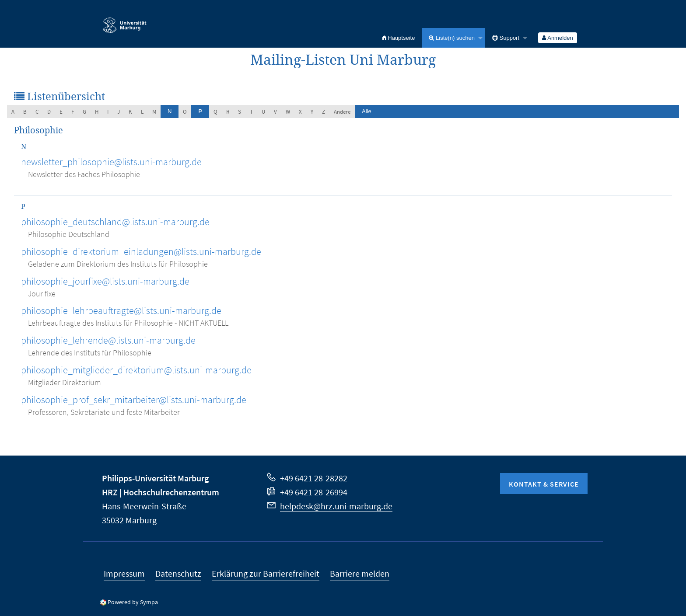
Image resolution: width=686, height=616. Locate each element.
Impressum (124, 573)
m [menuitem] (154, 111)
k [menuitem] (130, 111)
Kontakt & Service (544, 484)
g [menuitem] (84, 111)
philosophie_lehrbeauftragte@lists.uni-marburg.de (121, 310)
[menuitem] (399, 38)
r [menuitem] (228, 111)
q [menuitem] (215, 111)
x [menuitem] (300, 111)
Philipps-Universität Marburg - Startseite (125, 21)
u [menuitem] (263, 111)
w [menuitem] (288, 111)
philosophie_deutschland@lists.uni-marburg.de (115, 222)
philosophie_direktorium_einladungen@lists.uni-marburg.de (141, 251)
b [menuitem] (25, 111)
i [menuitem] (108, 111)
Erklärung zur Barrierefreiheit (266, 573)
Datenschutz (178, 573)
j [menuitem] (119, 111)
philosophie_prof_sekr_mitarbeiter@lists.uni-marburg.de (134, 400)
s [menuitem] (240, 111)
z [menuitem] (324, 111)
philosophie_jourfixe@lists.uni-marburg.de (105, 281)
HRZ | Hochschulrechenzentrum (161, 492)
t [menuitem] (251, 111)
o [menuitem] (185, 111)
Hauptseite (399, 38)
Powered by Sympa (133, 602)
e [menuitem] (61, 111)
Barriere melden (360, 573)
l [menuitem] (142, 111)
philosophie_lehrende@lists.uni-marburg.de (108, 340)
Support (506, 38)
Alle (367, 111)
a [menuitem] (13, 111)
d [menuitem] (49, 111)
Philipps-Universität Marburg (155, 478)
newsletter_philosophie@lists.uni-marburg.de (111, 162)
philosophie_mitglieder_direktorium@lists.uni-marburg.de (136, 370)
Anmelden (557, 38)
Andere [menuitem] (342, 111)
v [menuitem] (275, 111)
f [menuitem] (73, 111)
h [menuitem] (97, 111)
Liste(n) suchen (452, 38)
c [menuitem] (37, 111)
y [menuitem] (312, 111)
